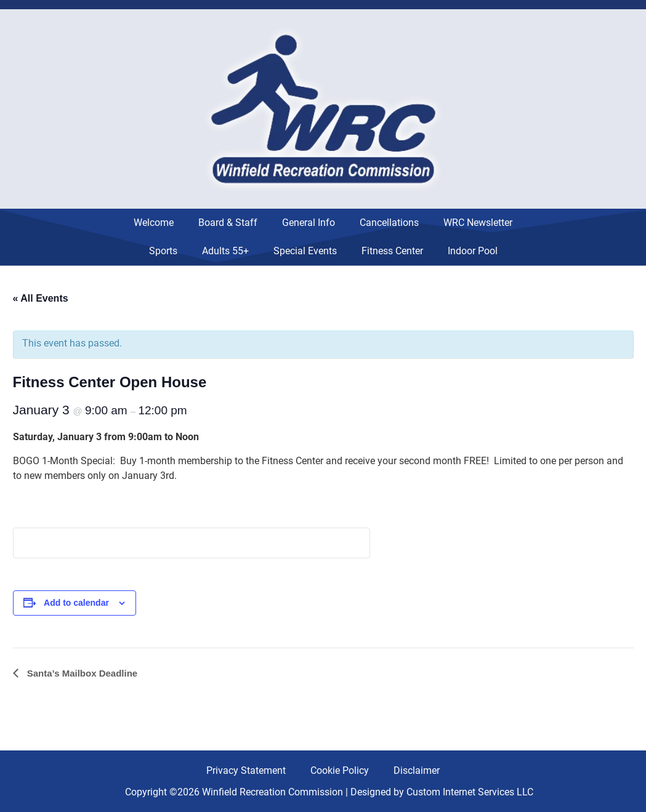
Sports (163, 251)
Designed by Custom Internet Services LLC (442, 792)
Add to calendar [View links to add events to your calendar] (76, 603)
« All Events (41, 298)
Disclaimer (417, 770)
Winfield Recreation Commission (273, 792)
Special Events (305, 251)
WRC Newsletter (478, 223)
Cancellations (389, 223)
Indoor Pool (473, 251)
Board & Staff (228, 223)
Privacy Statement (246, 770)
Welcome (154, 223)
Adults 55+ (225, 251)
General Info (309, 223)
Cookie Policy (340, 770)
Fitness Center (392, 251)
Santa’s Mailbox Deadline (81, 673)
